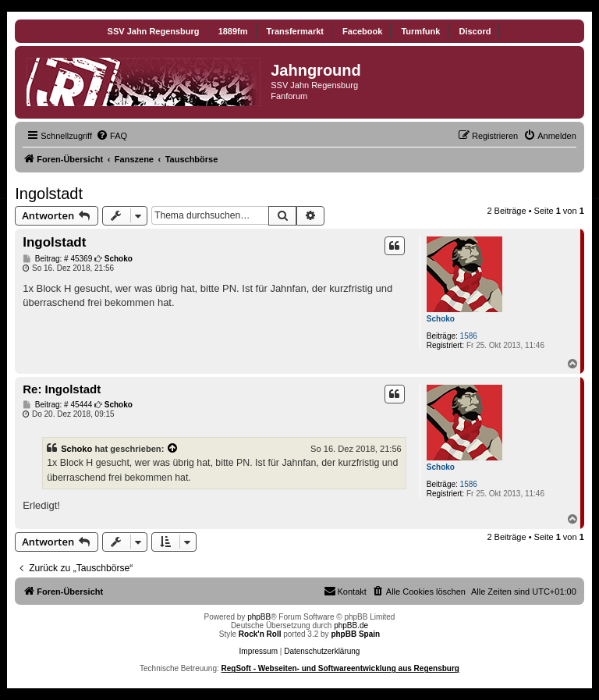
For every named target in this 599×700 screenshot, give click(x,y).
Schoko (441, 319)
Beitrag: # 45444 (57, 405)
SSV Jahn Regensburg (154, 31)
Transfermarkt (295, 31)
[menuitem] (112, 136)
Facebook (362, 31)
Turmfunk (420, 31)
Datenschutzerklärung (322, 651)
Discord (475, 31)
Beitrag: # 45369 (57, 259)
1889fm (233, 31)
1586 (469, 336)
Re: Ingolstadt (62, 389)
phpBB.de (351, 625)
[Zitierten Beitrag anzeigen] (173, 449)
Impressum (259, 651)
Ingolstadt (49, 194)
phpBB (259, 617)
